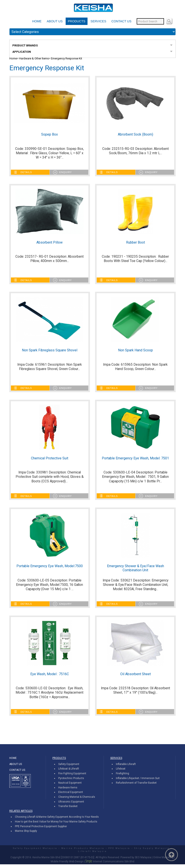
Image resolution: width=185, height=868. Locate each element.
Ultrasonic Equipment (71, 805)
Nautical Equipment (70, 786)
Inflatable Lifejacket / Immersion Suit (138, 782)
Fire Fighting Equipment (72, 777)
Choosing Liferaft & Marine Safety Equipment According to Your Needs (57, 821)
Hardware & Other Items (34, 58)
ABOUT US (55, 21)
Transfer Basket (68, 810)
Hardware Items (68, 791)
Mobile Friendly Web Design (67, 865)
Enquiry (66, 173)
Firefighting (123, 777)
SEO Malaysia (143, 861)
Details (26, 173)
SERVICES (98, 21)
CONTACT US (121, 21)
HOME (37, 21)
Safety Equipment (69, 768)
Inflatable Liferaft (126, 768)
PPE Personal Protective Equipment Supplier (41, 830)
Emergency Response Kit (67, 58)
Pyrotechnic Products (71, 782)
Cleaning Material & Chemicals (77, 801)
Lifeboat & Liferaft (69, 773)
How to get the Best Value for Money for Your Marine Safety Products (56, 825)
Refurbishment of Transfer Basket (136, 786)
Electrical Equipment (71, 796)
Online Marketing (163, 861)
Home (13, 58)
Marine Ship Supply (26, 835)
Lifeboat (121, 773)
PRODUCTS (77, 21)
